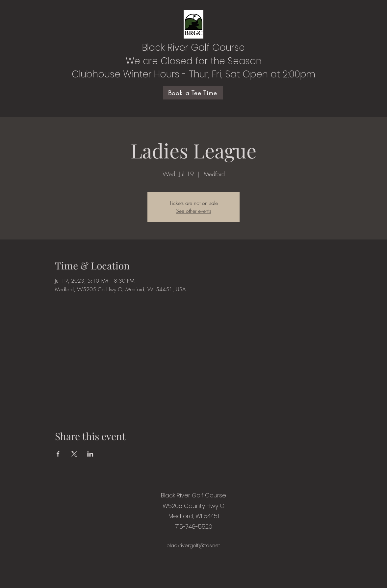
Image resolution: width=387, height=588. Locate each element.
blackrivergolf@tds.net (193, 545)
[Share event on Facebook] (58, 454)
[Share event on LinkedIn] (90, 454)
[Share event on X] (74, 454)
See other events (194, 211)
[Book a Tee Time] (193, 93)
